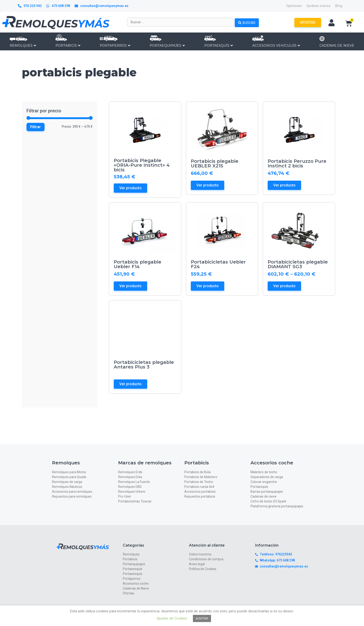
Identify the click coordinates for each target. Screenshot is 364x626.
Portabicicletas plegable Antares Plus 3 (144, 365)
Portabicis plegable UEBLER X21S (215, 163)
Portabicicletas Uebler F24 (218, 264)
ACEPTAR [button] (202, 618)
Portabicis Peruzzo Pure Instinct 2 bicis (297, 163)
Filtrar (36, 127)
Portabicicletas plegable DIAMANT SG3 (298, 264)
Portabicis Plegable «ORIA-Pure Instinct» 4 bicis (142, 165)
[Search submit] (247, 22)
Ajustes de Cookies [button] (172, 618)
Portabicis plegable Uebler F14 (138, 264)
